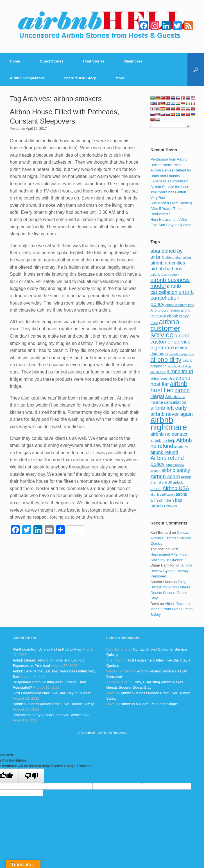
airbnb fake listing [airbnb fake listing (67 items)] (179, 366)
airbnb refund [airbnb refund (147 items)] (164, 452)
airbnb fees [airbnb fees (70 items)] (158, 372)
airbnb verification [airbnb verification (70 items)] (162, 495)
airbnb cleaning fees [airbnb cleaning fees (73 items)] (180, 305)
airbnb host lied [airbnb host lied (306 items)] (169, 387)
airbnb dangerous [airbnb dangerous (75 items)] (182, 354)
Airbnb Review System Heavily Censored (171, 571)
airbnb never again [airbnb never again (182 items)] (172, 414)
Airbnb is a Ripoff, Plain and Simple (149, 704)
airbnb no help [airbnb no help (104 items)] (163, 440)
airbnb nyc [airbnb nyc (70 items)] (181, 447)
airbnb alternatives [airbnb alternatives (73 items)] (179, 257)
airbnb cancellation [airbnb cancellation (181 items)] (166, 289)
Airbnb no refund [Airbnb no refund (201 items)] (171, 443)
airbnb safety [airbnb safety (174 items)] (176, 470)
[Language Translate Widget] (170, 126)
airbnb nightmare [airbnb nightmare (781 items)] (169, 423)
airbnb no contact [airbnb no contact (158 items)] (169, 434)
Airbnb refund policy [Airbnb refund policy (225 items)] (167, 461)
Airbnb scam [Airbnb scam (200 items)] (165, 476)
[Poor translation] (31, 776)
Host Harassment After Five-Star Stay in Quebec (169, 554)
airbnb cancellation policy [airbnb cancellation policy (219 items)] (172, 298)
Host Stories (94, 61)
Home (15, 61)
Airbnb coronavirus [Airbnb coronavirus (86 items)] (165, 310)
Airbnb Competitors (27, 78)
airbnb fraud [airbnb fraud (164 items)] (180, 372)
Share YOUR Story (80, 78)
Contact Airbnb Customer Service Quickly (171, 538)
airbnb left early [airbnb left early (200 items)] (168, 408)
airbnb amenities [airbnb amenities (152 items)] (168, 263)
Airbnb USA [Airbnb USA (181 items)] (176, 488)
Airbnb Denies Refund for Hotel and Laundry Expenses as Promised (171, 176)
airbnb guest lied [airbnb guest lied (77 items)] (162, 378)
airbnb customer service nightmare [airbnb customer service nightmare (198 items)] (170, 342)
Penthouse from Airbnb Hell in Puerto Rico (47, 649)
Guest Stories (52, 61)
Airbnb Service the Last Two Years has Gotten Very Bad (169, 192)
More (120, 78)
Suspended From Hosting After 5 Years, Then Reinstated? (171, 208)
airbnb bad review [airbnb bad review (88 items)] (165, 274)
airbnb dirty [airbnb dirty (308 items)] (166, 360)
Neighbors (133, 61)
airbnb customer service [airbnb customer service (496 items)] (165, 328)
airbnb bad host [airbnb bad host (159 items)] (167, 269)
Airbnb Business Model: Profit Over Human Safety (171, 609)
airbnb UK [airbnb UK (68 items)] (165, 482)
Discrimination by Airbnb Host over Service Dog (51, 715)
